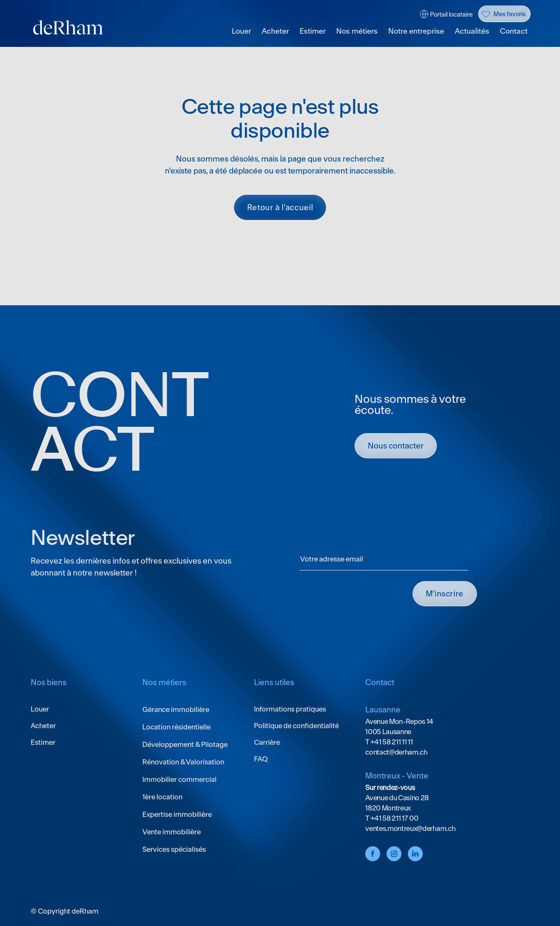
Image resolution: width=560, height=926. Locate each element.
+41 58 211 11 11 (391, 742)
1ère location (162, 797)
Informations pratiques (290, 709)
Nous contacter (396, 446)
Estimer (313, 31)
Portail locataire (451, 14)
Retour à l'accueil (280, 207)
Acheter (275, 31)
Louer (241, 31)
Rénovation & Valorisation (183, 762)
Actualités (472, 31)
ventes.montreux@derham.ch (410, 828)
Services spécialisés (174, 849)
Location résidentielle (176, 727)
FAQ (261, 759)
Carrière (267, 742)
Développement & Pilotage (185, 744)
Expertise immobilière (177, 814)
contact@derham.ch (396, 752)
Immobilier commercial (179, 779)
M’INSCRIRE (445, 594)
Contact (514, 31)
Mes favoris (509, 14)
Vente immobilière (172, 832)
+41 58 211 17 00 (394, 818)
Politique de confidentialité (296, 726)
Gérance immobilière (176, 709)
